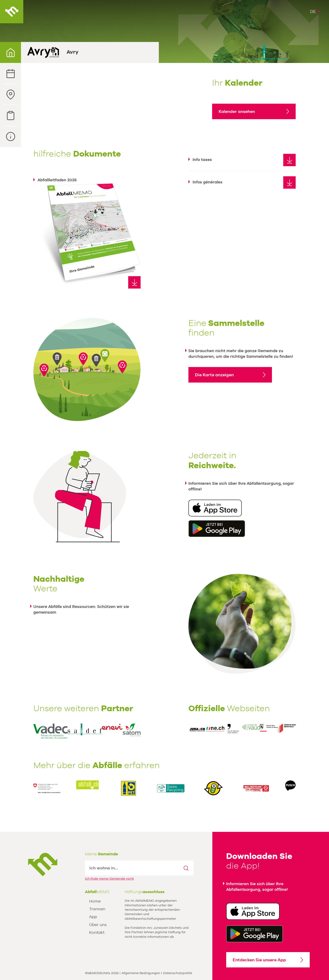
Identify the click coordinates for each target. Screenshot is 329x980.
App (93, 917)
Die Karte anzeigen (214, 375)
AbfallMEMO (12, 12)
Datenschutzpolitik (178, 973)
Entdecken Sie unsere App (259, 960)
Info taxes (202, 159)
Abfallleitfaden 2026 (57, 180)
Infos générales (208, 182)
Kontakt (97, 932)
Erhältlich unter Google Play (217, 529)
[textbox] (132, 868)
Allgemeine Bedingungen (141, 973)
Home (95, 901)
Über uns (98, 925)
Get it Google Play (255, 934)
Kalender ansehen (237, 111)
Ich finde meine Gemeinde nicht (109, 879)
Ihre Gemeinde (10, 52)
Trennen (97, 909)
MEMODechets (43, 865)
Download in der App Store (215, 508)
